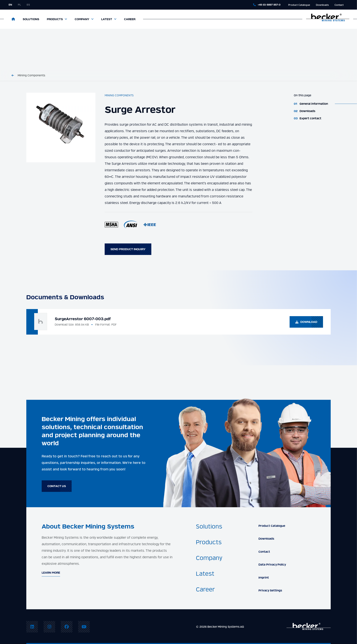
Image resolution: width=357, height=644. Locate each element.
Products (55, 19)
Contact (339, 5)
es (28, 5)
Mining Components (31, 75)
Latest (107, 19)
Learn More (51, 573)
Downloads (322, 5)
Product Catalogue (299, 5)
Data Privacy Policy (272, 565)
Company (82, 19)
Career (130, 19)
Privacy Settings (270, 590)
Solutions (31, 19)
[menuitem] (32, 627)
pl (19, 5)
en (10, 5)
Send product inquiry (128, 249)
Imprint (264, 578)
